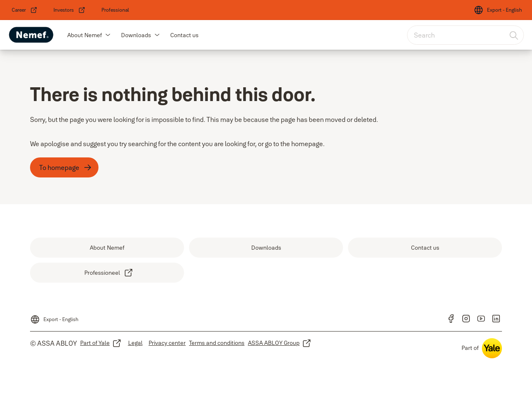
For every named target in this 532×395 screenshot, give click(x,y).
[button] (108, 35)
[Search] (514, 35)
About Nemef (84, 35)
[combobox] (465, 35)
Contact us (184, 35)
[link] (25, 10)
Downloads (136, 35)
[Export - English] (498, 10)
